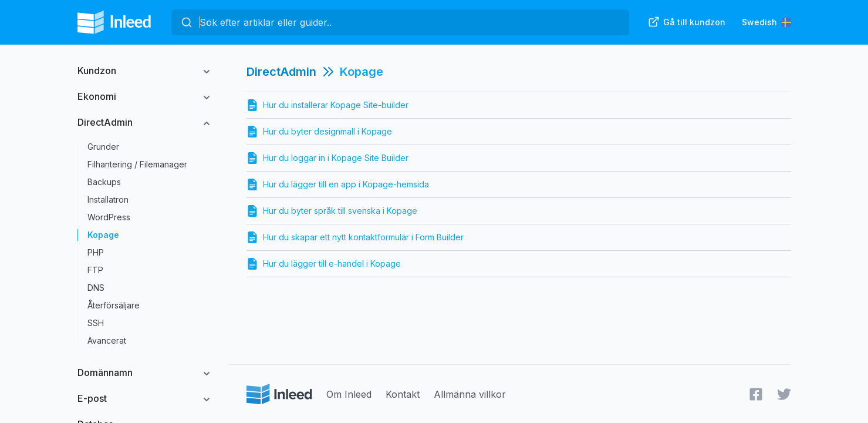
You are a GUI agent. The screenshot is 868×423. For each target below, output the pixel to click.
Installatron (108, 199)
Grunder (103, 147)
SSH (96, 323)
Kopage (103, 235)
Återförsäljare (114, 305)
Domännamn (105, 372)
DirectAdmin (105, 122)
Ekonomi (97, 96)
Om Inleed (349, 394)
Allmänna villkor (470, 394)
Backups (104, 182)
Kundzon (97, 70)
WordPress (109, 217)
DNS (96, 288)
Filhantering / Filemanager (137, 164)
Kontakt (403, 394)
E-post (92, 398)
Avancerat (107, 340)
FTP (95, 270)
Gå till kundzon (687, 22)
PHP (96, 252)
